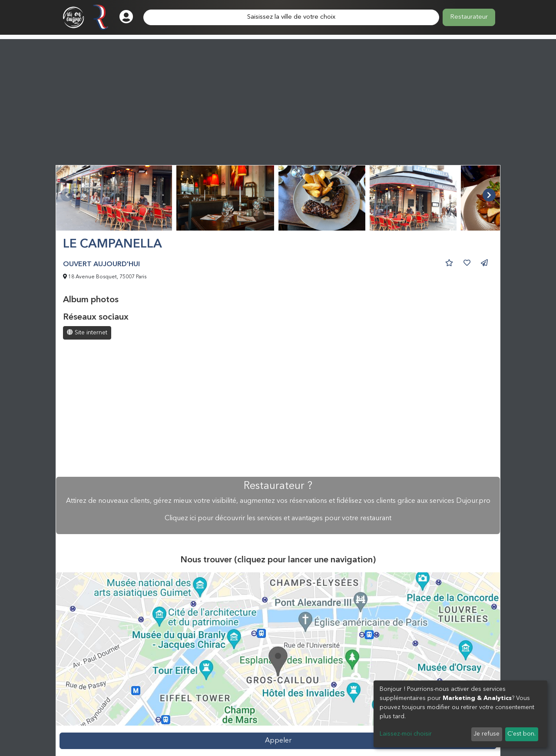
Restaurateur (469, 17)
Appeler (278, 741)
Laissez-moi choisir (406, 734)
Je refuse (486, 734)
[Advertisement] (278, 100)
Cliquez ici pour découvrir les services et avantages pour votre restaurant (278, 518)
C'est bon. (521, 734)
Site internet (87, 332)
